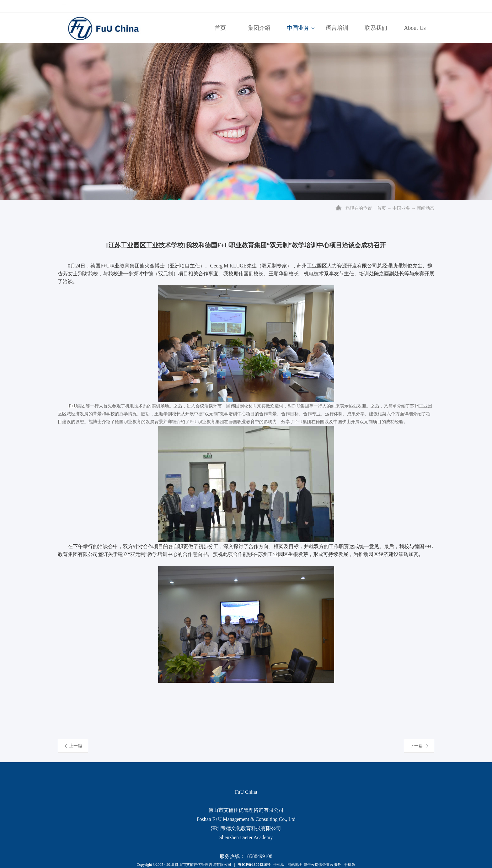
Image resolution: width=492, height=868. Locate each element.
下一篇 (416, 746)
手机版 (278, 865)
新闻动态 (425, 208)
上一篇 (76, 746)
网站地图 (294, 865)
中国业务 (401, 208)
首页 (220, 28)
